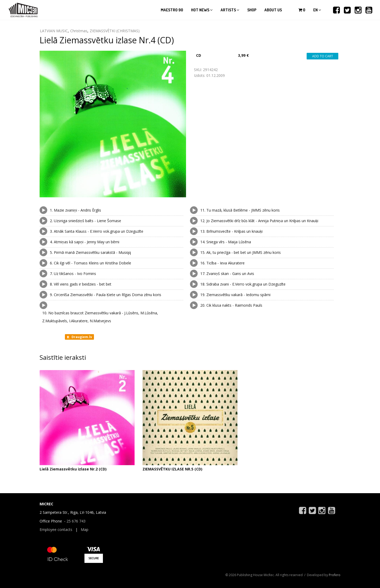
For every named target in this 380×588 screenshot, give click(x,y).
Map (85, 529)
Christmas (79, 31)
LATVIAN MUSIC (54, 31)
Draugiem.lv (79, 337)
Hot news (202, 10)
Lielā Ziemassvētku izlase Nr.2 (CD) (73, 469)
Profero (335, 575)
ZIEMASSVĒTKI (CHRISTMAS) (115, 31)
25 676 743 (76, 521)
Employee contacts (56, 529)
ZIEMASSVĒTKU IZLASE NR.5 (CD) (172, 469)
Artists (230, 10)
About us (273, 10)
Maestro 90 (172, 10)
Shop (252, 10)
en (317, 10)
